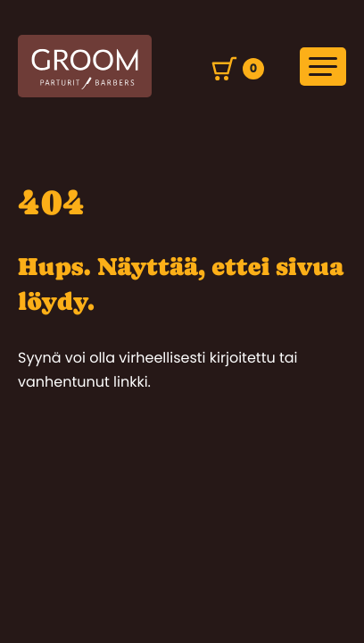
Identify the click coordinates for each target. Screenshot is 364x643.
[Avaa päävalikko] (323, 67)
